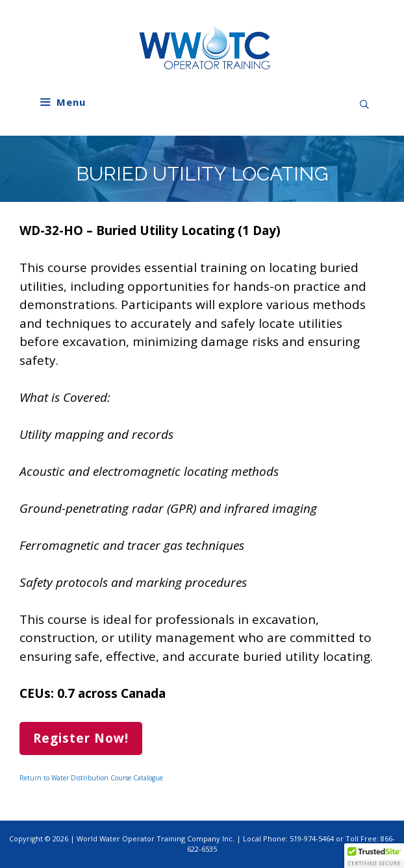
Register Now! (81, 738)
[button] (374, 856)
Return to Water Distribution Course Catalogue (91, 778)
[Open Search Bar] (364, 104)
